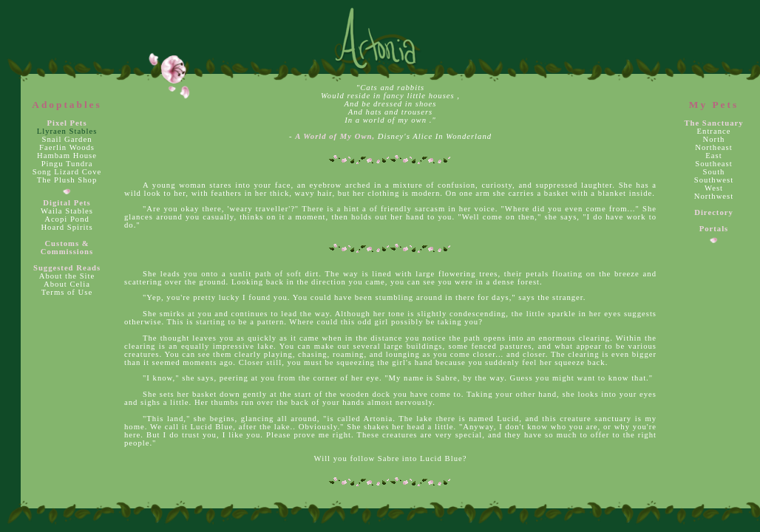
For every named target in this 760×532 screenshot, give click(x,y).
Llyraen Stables (67, 131)
